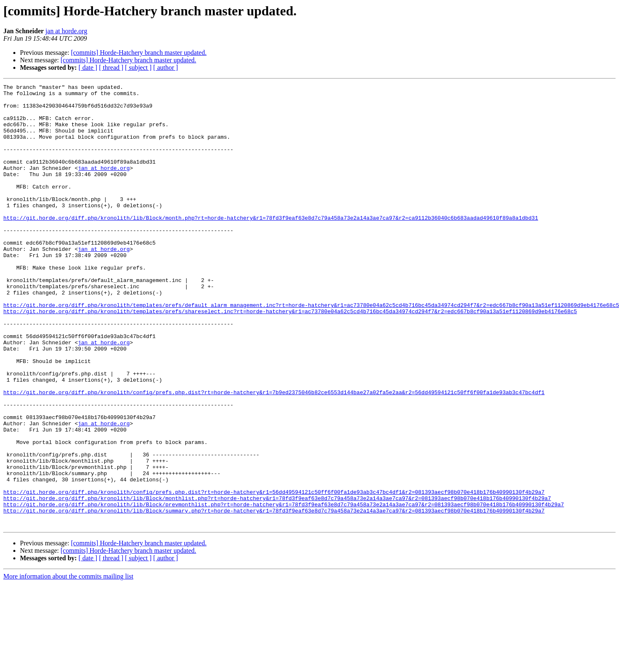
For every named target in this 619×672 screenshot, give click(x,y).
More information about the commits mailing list (68, 665)
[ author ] (166, 67)
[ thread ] (111, 67)
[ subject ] (138, 67)
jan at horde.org (66, 31)
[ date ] (88, 67)
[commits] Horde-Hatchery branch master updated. (139, 53)
